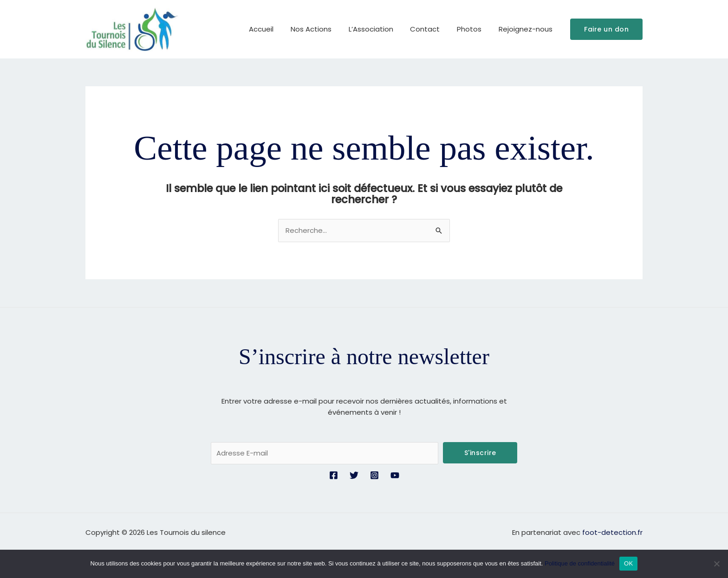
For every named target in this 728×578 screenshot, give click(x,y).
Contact (433, 29)
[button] (606, 29)
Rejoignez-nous (527, 29)
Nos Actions (325, 29)
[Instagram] (374, 475)
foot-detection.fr (612, 532)
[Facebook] (334, 475)
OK (628, 563)
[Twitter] (354, 475)
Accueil (278, 29)
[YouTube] (395, 475)
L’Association (382, 29)
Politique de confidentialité (580, 563)
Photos (474, 29)
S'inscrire (480, 453)
